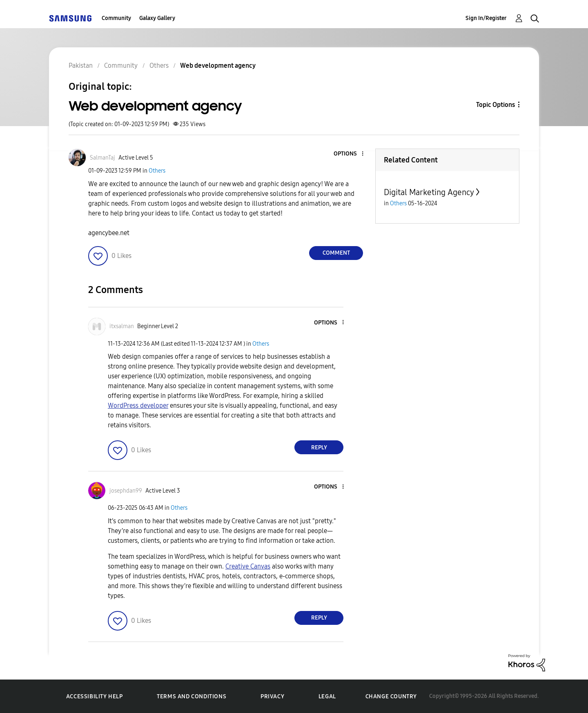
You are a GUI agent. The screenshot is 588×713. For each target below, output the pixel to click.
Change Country (391, 696)
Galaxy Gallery (157, 18)
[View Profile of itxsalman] (122, 326)
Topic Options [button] (496, 105)
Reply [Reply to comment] (319, 448)
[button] (349, 154)
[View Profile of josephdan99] (126, 491)
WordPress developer (138, 405)
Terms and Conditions (192, 696)
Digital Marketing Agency (429, 192)
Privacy (272, 696)
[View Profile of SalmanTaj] (102, 158)
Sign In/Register (486, 18)
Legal (327, 696)
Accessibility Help (95, 696)
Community (116, 18)
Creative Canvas (248, 566)
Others (157, 171)
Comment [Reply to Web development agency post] (336, 253)
